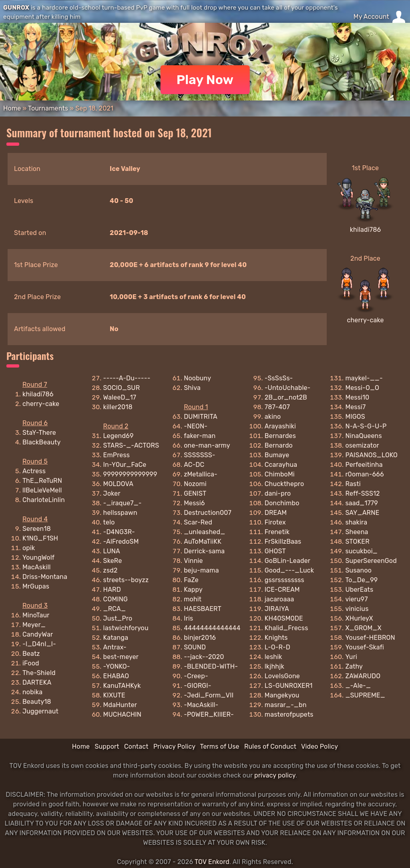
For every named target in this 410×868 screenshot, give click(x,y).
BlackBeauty (41, 442)
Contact (136, 746)
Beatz (31, 654)
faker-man (200, 436)
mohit (193, 599)
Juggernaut (40, 711)
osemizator (362, 445)
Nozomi (195, 484)
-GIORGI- (197, 686)
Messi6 (194, 503)
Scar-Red (198, 522)
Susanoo (358, 570)
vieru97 (356, 599)
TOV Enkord (212, 862)
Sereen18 (37, 529)
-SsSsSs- (279, 378)
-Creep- (196, 676)
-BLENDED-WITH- (211, 666)
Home (12, 108)
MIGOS (355, 417)
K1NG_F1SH (40, 538)
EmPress (117, 455)
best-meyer (121, 657)
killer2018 (118, 407)
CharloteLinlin (44, 500)
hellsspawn (120, 513)
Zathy (354, 666)
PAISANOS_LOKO (371, 455)
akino (273, 417)
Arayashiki (280, 426)
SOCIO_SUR (122, 388)
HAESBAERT (203, 609)
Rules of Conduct (270, 746)
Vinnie (193, 561)
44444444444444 (212, 628)
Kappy (193, 590)
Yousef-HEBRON (370, 638)
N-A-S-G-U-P (366, 426)
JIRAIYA (277, 609)
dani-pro (278, 493)
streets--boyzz (126, 580)
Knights (276, 638)
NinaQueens (363, 436)
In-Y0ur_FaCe (125, 465)
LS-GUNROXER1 (289, 686)
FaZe (191, 580)
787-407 (277, 407)
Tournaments (48, 108)
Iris (188, 618)
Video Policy (320, 746)
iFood (31, 663)
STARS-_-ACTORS (131, 445)
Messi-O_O (362, 388)
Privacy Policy (174, 746)
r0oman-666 (364, 474)
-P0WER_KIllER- (209, 714)
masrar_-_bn (286, 705)
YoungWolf (38, 558)
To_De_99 (361, 580)
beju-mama (201, 570)
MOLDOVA (119, 484)
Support (107, 746)
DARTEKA (37, 682)
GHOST (275, 551)
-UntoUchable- (288, 388)
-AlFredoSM (121, 541)
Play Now (205, 80)
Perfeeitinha (364, 465)
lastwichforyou (126, 628)
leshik (273, 657)
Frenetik (277, 532)
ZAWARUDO (363, 676)
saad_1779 (362, 503)
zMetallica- (201, 474)
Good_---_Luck (289, 570)
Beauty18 (37, 702)
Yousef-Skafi (365, 647)
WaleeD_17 (120, 397)
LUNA (112, 551)
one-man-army (207, 445)
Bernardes (280, 436)
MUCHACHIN (122, 714)
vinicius (357, 609)
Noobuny (197, 378)
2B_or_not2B (286, 397)
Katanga (116, 638)
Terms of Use (220, 746)
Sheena (357, 532)
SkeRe (113, 561)
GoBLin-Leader (287, 561)
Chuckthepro (284, 484)
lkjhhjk (274, 666)
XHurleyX (359, 618)
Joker (112, 493)
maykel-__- (364, 378)
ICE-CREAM (282, 590)
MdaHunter (120, 705)
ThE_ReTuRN (42, 481)
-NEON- (196, 426)
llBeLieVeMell (42, 490)
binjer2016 (200, 638)
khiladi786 (366, 230)
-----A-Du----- (127, 378)
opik (29, 548)
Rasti (353, 484)
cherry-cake (365, 320)
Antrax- (115, 647)
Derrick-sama (204, 551)
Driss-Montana (45, 577)
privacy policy (275, 775)
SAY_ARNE (362, 513)
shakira (356, 522)
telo (109, 522)
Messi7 (355, 407)
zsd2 (111, 570)
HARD (112, 590)
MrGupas (36, 586)
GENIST (195, 493)
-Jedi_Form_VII (209, 695)
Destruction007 (208, 513)
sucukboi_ (361, 551)
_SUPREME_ (365, 695)
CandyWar (38, 634)
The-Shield (39, 673)
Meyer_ (34, 625)
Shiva (192, 388)
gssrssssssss (284, 580)
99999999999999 (130, 474)
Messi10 (357, 397)
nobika (32, 692)
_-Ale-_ (358, 686)
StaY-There (39, 433)
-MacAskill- (201, 705)
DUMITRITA (201, 417)
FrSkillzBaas (283, 541)
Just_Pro (118, 618)
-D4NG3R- (119, 532)
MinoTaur (36, 615)
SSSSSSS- (200, 455)
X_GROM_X (363, 628)
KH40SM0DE (284, 618)
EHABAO (116, 676)
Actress (34, 471)
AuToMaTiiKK (203, 541)
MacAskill (37, 567)
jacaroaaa (279, 599)
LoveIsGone (282, 676)
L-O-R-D (277, 647)
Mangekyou (282, 695)
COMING (116, 599)
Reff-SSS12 (362, 493)
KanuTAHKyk (122, 686)
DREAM (276, 513)
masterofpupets (289, 714)
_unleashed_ (204, 532)
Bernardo (279, 445)
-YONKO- (117, 666)
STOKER (357, 541)
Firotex (275, 522)
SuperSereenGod (371, 561)
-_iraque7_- (123, 503)
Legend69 (119, 436)
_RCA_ (115, 609)
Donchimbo (282, 503)
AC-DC (194, 465)
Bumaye (277, 455)
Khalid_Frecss (286, 628)
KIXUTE (114, 695)
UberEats (359, 590)
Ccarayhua (281, 465)
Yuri (351, 657)
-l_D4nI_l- (39, 644)
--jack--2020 (204, 657)
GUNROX (16, 8)
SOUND (195, 647)
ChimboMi (280, 474)
